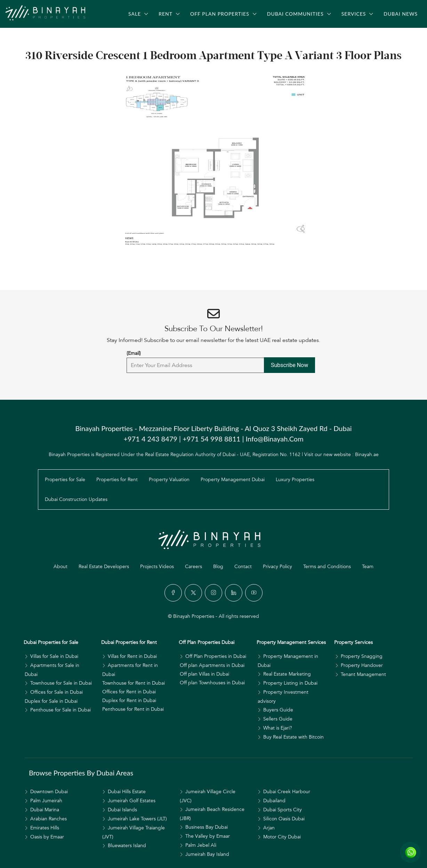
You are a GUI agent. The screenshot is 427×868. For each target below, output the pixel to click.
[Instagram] (213, 593)
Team (368, 567)
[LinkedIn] (234, 593)
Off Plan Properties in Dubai (216, 656)
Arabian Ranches (49, 819)
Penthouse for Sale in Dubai (61, 710)
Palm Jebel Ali (201, 845)
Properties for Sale (65, 480)
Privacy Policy (277, 567)
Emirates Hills (45, 828)
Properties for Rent (117, 480)
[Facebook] (173, 593)
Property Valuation (169, 480)
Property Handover (362, 665)
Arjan (269, 828)
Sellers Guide (278, 719)
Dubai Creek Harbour (287, 792)
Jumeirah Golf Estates (132, 801)
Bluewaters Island (127, 846)
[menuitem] (33, 34)
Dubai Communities (295, 14)
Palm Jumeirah (46, 801)
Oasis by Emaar (47, 837)
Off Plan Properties (220, 14)
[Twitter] (193, 593)
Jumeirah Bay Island (207, 854)
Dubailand (274, 801)
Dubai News (401, 14)
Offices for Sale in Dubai (57, 692)
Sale (135, 14)
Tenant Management (363, 674)
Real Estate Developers (104, 567)
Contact (243, 567)
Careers (194, 567)
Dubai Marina (45, 810)
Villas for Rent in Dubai (132, 656)
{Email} (134, 353)
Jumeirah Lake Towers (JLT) (137, 819)
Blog (218, 567)
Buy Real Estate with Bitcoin (293, 737)
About (61, 567)
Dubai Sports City (283, 810)
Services (354, 14)
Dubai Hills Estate (127, 792)
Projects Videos (157, 567)
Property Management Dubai (233, 480)
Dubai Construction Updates (76, 499)
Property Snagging (362, 656)
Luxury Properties (295, 480)
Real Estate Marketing (287, 674)
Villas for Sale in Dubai (54, 656)
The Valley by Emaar (208, 836)
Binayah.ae (367, 455)
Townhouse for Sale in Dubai (61, 683)
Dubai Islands (122, 810)
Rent (166, 14)
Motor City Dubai (282, 837)
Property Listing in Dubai (290, 683)
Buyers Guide (278, 710)
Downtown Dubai (49, 792)
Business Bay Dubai (207, 827)
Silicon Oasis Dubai (284, 819)
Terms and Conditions (327, 567)
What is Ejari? (278, 728)
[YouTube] (254, 593)
